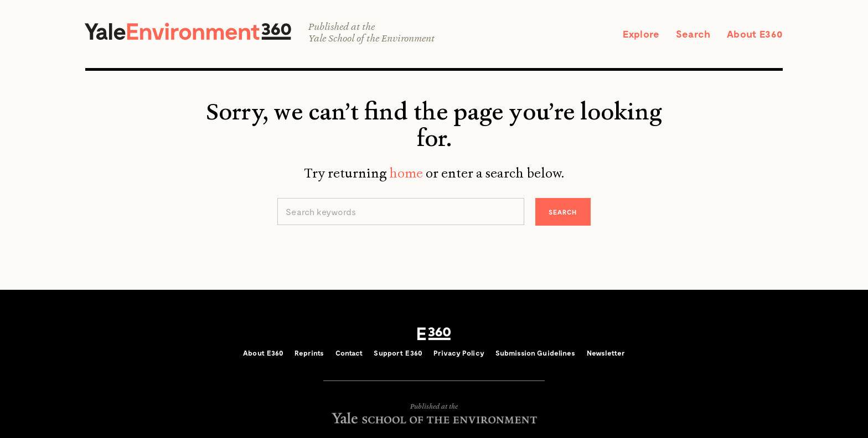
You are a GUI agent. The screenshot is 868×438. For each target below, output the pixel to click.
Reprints (309, 353)
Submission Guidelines (536, 353)
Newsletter (606, 353)
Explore (641, 34)
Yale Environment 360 (188, 31)
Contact (349, 353)
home (406, 173)
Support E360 (398, 353)
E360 (434, 334)
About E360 (755, 34)
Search (693, 34)
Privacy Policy (459, 353)
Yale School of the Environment (371, 38)
